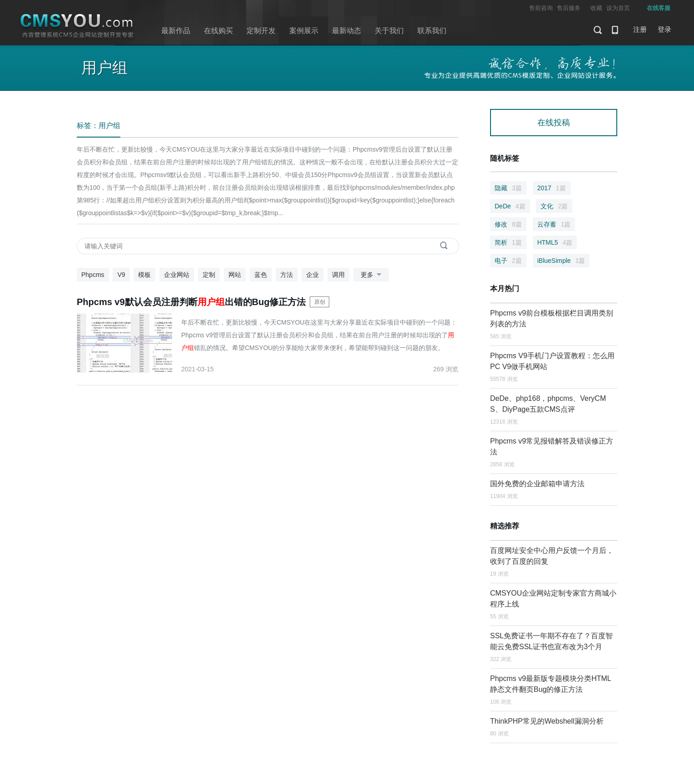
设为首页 (618, 8)
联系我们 (432, 31)
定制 (209, 275)
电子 (508, 261)
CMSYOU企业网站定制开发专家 (77, 26)
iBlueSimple (561, 261)
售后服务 (569, 8)
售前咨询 (541, 8)
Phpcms (93, 275)
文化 (554, 206)
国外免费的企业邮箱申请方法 (537, 484)
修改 (508, 224)
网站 (235, 275)
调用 (338, 275)
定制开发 (261, 31)
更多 (373, 275)
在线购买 (218, 31)
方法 (287, 275)
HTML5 (555, 242)
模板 (144, 275)
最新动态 (347, 31)
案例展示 (304, 31)
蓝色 (261, 275)
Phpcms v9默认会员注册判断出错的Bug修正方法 (191, 302)
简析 (508, 242)
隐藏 (508, 188)
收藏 (596, 8)
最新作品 (176, 31)
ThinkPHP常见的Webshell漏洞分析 (547, 721)
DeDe (510, 206)
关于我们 (389, 31)
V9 (121, 275)
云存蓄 (554, 224)
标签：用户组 (99, 126)
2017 (552, 188)
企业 (312, 275)
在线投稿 (554, 123)
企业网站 (177, 275)
